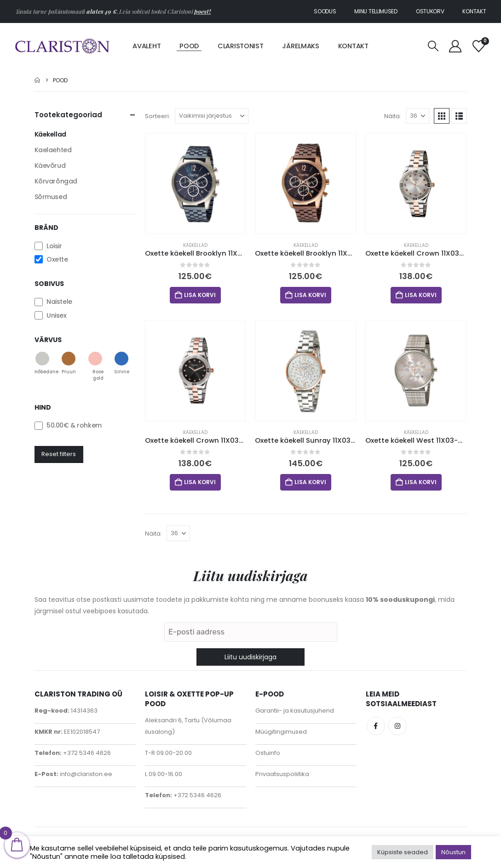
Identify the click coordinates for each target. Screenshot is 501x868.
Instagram (397, 726)
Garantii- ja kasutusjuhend (295, 711)
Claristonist (240, 46)
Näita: (393, 116)
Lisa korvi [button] (200, 295)
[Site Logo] (62, 46)
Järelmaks (300, 46)
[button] (433, 46)
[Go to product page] (196, 183)
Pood (189, 46)
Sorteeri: (158, 116)
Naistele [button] (59, 302)
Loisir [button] (54, 246)
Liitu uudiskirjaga (250, 657)
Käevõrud (50, 166)
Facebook (376, 726)
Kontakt (474, 11)
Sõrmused (51, 197)
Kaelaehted (53, 150)
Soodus (325, 11)
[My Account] (455, 46)
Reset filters (59, 454)
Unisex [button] (56, 315)
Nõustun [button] (453, 852)
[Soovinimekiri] (478, 46)
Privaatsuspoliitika (282, 774)
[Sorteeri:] (212, 116)
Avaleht (147, 46)
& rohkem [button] (74, 426)
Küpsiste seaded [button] (403, 852)
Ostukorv (430, 11)
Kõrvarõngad (56, 181)
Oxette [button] (57, 259)
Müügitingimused (281, 732)
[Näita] (417, 116)
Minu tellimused (376, 11)
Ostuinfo (268, 753)
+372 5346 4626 (86, 753)
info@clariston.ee (85, 774)
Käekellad (195, 245)
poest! (202, 11)
